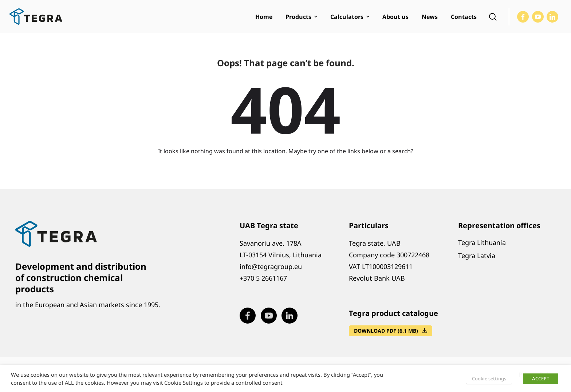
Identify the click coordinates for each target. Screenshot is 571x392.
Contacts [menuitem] (464, 17)
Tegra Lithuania (482, 242)
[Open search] (493, 17)
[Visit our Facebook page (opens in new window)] (523, 17)
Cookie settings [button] (489, 379)
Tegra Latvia (477, 256)
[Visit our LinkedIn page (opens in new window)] (552, 17)
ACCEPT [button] (541, 379)
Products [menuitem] (298, 17)
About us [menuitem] (395, 17)
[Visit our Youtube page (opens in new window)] (538, 17)
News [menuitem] (430, 17)
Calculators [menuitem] (347, 17)
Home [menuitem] (264, 17)
